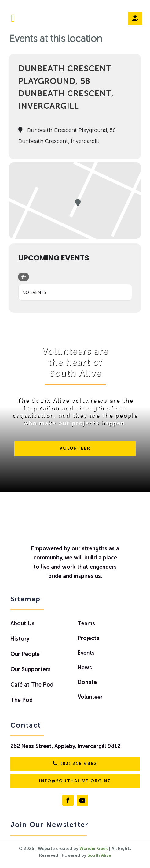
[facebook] (68, 800)
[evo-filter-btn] (24, 277)
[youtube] (82, 800)
